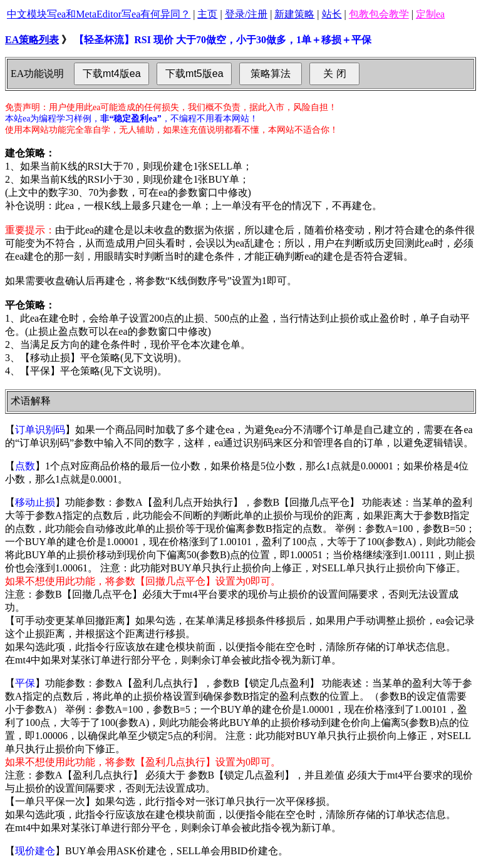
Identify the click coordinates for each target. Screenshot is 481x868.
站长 (332, 14)
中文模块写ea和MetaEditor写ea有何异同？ (99, 14)
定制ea (430, 14)
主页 (207, 14)
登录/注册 (246, 14)
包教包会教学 (379, 14)
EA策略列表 (32, 40)
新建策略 (294, 14)
